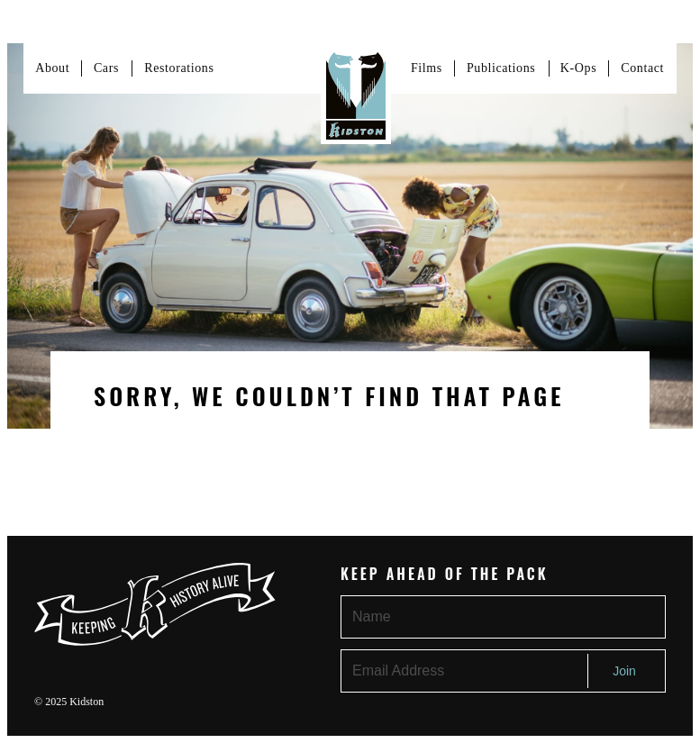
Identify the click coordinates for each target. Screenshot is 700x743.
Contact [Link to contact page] (642, 68)
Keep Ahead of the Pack (445, 574)
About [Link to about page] (52, 68)
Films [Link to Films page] (427, 68)
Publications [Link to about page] (501, 68)
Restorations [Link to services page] (179, 68)
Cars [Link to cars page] (106, 68)
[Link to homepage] (356, 94)
